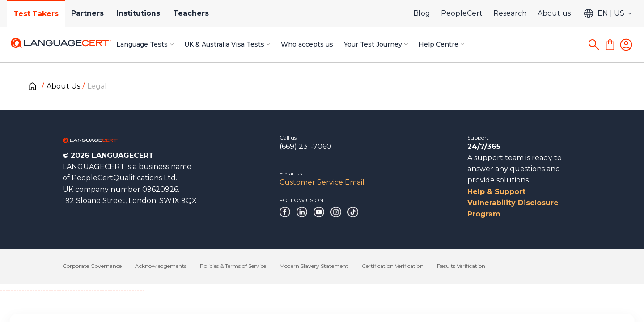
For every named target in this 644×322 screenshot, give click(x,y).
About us (554, 13)
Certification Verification (393, 266)
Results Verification (461, 266)
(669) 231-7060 (305, 146)
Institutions (143, 13)
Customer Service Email (322, 182)
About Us (63, 86)
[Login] (626, 45)
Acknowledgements (161, 266)
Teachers (197, 13)
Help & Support (496, 192)
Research (510, 13)
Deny (488, 295)
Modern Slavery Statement (314, 266)
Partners (91, 13)
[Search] (594, 45)
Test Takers (37, 14)
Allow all (596, 295)
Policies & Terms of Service (233, 266)
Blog (422, 13)
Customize (539, 295)
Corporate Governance (92, 266)
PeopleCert (462, 13)
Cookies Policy (150, 300)
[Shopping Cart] (610, 45)
